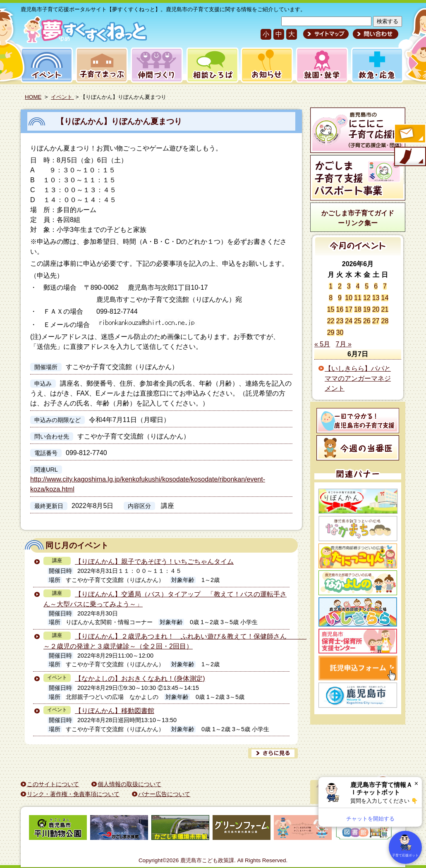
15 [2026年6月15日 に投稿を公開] (331, 309)
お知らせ (265, 65)
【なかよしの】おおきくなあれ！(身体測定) (140, 678)
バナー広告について (164, 794)
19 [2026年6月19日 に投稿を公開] (367, 309)
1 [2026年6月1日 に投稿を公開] (331, 286)
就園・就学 (319, 65)
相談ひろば (212, 65)
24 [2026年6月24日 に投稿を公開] (349, 321)
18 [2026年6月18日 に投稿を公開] (358, 309)
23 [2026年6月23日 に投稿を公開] (340, 321)
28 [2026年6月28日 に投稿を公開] (385, 321)
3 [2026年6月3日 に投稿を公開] (349, 286)
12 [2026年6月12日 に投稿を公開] (367, 298)
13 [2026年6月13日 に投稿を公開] (376, 298)
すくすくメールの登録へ (409, 134)
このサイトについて (53, 784)
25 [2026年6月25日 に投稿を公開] (358, 321)
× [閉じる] (416, 783)
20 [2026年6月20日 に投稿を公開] (376, 309)
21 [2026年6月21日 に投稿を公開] (385, 309)
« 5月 (322, 344)
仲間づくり (157, 65)
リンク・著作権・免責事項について (73, 794)
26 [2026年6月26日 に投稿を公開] (367, 321)
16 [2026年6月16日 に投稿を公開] (340, 309)
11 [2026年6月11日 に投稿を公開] (358, 298)
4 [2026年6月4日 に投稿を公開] (358, 286)
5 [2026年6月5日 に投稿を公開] (367, 286)
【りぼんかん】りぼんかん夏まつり (166, 121)
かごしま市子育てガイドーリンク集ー (358, 218)
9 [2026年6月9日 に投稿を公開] (340, 298)
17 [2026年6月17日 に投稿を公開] (349, 309)
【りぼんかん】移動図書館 (115, 711)
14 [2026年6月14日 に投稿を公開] (385, 298)
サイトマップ (326, 34)
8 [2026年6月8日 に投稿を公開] (331, 298)
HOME (33, 97)
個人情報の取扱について (129, 784)
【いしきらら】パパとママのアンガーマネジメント (358, 378)
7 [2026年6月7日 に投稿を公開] (385, 286)
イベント (45, 65)
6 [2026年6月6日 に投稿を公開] (376, 286)
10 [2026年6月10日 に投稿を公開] (349, 298)
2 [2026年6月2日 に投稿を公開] (340, 286)
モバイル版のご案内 (409, 157)
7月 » (344, 344)
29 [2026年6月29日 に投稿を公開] (331, 333)
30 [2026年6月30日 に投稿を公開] (340, 333)
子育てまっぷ (100, 65)
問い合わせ (375, 34)
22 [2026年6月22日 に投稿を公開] (331, 321)
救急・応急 (377, 65)
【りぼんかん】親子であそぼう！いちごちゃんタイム (154, 562)
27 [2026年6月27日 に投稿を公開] (376, 321)
